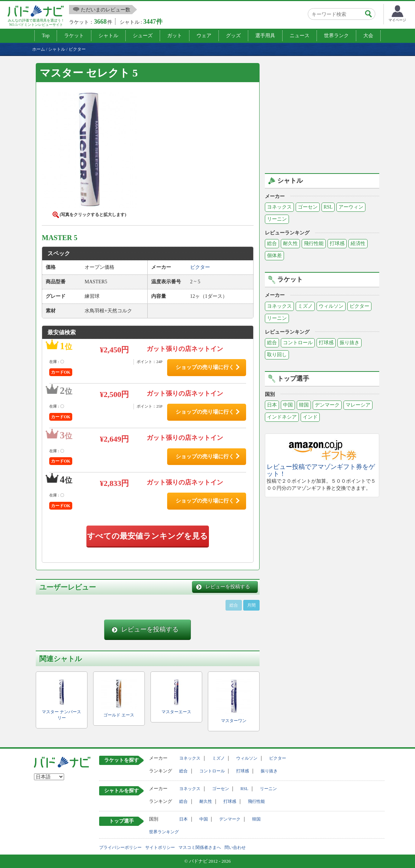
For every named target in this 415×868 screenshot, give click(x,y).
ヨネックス (279, 207)
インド (310, 417)
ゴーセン (308, 207)
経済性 (358, 243)
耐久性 (290, 243)
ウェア (204, 36)
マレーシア (358, 405)
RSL (328, 207)
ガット (175, 36)
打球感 (337, 243)
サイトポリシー (160, 847)
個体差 (274, 256)
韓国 (304, 405)
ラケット (74, 36)
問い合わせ (235, 847)
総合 (272, 243)
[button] (89, 151)
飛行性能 (314, 243)
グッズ (233, 36)
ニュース (300, 36)
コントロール (298, 343)
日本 (272, 405)
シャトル (108, 36)
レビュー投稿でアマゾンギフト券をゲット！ (321, 470)
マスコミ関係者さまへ (200, 847)
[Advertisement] (324, 113)
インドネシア (282, 417)
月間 (251, 605)
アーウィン (351, 207)
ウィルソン (331, 306)
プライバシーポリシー (120, 847)
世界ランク (336, 36)
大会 (368, 36)
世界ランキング (164, 832)
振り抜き (349, 343)
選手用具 (265, 36)
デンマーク (327, 405)
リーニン (277, 219)
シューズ (143, 36)
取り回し (277, 355)
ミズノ (305, 306)
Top (46, 36)
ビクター (359, 306)
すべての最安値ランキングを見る (147, 536)
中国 (288, 405)
